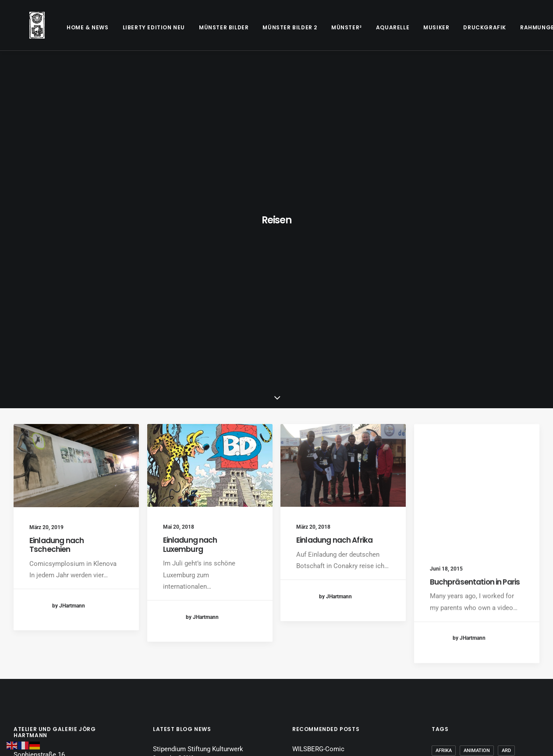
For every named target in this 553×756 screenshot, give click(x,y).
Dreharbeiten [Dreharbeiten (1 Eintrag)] (453, 574)
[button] (76, 232)
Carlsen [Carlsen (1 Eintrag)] (446, 546)
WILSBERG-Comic (318, 516)
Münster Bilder (192, 27)
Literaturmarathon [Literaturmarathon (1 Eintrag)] (497, 616)
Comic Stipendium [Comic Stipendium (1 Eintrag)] (458, 560)
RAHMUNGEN (508, 27)
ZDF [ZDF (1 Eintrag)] (521, 658)
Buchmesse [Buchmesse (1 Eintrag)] (506, 532)
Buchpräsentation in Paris (475, 372)
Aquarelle (361, 27)
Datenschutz (32, 632)
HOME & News (56, 27)
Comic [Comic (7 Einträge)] (476, 546)
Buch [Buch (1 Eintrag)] (473, 532)
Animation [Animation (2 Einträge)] (477, 518)
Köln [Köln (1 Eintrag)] (512, 602)
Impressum (30, 590)
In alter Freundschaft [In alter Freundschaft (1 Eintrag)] (464, 602)
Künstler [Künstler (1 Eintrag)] (448, 616)
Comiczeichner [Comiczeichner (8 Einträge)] (512, 560)
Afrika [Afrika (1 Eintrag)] (444, 518)
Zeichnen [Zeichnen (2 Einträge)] (447, 672)
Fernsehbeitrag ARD (321, 581)
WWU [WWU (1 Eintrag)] (499, 658)
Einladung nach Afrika (334, 314)
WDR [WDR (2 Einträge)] (441, 658)
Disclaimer (29, 618)
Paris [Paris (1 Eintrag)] (442, 644)
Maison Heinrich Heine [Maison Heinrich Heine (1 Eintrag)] (464, 630)
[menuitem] (56, 27)
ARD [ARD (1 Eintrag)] (506, 518)
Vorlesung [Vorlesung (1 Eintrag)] (515, 644)
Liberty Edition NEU (122, 27)
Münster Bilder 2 (258, 27)
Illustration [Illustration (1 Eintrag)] (481, 588)
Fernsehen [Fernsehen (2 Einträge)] (496, 574)
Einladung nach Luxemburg (190, 311)
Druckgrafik (453, 27)
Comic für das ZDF (320, 554)
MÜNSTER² (315, 27)
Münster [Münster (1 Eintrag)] (516, 630)
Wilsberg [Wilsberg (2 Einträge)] (470, 658)
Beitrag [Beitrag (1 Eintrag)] (445, 532)
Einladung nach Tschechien (57, 311)
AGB (20, 604)
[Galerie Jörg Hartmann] (21, 25)
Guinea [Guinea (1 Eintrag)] (444, 588)
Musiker (405, 27)
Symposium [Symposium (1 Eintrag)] (475, 644)
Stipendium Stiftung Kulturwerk (198, 516)
